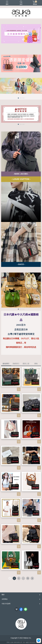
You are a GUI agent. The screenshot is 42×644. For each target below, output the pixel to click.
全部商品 (5, 599)
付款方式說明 (6, 604)
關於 (3, 595)
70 (28, 578)
